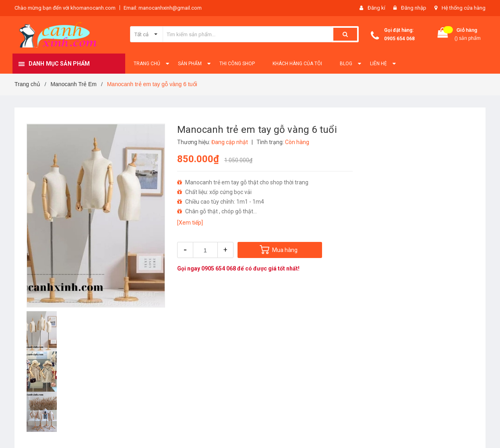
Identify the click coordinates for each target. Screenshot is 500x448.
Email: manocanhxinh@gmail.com (163, 8)
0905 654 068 (399, 39)
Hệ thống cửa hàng (464, 8)
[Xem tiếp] (190, 223)
